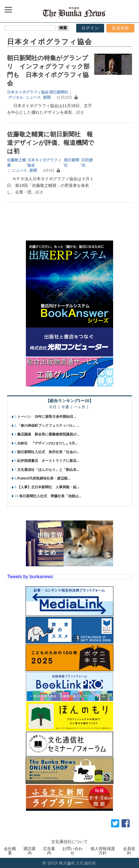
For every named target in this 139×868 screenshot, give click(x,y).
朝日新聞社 (59, 92)
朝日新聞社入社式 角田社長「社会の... (48, 452)
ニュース (33, 97)
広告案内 (49, 851)
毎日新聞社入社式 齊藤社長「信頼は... (50, 496)
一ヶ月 (80, 407)
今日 (53, 407)
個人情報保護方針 (103, 851)
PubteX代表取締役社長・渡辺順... (44, 478)
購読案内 (30, 851)
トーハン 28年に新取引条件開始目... (47, 417)
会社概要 (10, 851)
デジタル (16, 97)
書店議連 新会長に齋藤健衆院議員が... (48, 434)
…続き (78, 112)
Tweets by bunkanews (30, 577)
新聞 (47, 97)
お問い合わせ (72, 851)
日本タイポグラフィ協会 (28, 92)
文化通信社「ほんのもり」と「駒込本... (48, 470)
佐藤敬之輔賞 (16, 163)
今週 (65, 407)
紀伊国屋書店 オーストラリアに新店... (48, 461)
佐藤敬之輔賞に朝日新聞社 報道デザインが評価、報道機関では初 (51, 143)
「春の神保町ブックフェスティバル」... (48, 426)
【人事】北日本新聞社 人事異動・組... (48, 487)
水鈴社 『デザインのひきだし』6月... (48, 443)
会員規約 (129, 851)
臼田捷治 (87, 163)
